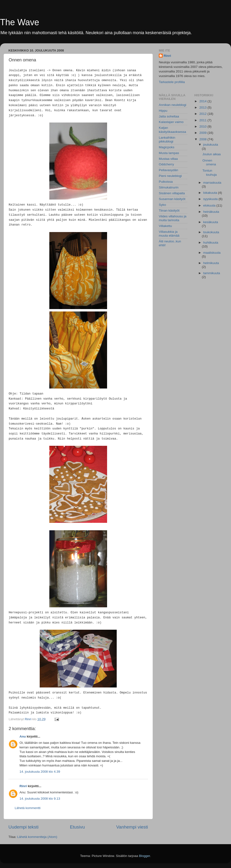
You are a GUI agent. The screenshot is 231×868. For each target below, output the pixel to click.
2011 (203, 120)
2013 (203, 107)
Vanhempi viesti (132, 827)
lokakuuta (211, 193)
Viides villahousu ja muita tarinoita (173, 218)
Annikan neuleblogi (173, 105)
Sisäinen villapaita (172, 193)
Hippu (163, 111)
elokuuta (210, 205)
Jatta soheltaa (169, 116)
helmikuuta (211, 263)
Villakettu (165, 226)
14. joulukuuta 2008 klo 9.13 (40, 799)
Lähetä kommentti (28, 808)
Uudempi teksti (23, 827)
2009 (203, 133)
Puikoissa (166, 182)
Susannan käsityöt (172, 199)
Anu (23, 736)
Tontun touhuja (209, 172)
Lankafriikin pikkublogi (167, 139)
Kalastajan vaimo (171, 122)
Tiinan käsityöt (169, 211)
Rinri (23, 786)
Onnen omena (209, 162)
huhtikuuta (211, 243)
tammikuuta (212, 273)
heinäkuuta (211, 212)
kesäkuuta (211, 222)
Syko (162, 205)
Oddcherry (166, 164)
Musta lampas (169, 153)
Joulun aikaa (212, 154)
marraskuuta (212, 183)
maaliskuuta (212, 253)
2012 (203, 114)
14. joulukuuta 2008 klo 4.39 (40, 772)
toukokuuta (211, 232)
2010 (203, 126)
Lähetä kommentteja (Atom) (37, 837)
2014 (203, 101)
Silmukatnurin (169, 187)
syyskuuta (211, 199)
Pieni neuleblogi (170, 176)
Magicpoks (167, 147)
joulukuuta (211, 145)
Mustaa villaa (168, 159)
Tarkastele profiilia (172, 82)
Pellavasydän (168, 170)
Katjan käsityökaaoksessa (172, 130)
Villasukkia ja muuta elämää (169, 234)
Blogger (145, 856)
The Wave (20, 22)
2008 (203, 139)
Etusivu (77, 827)
